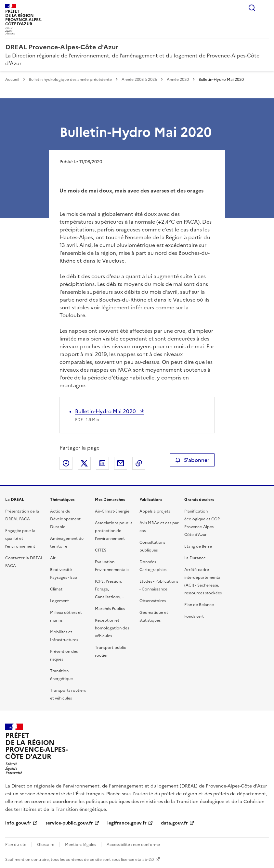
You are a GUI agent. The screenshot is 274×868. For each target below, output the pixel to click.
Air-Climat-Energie (112, 511)
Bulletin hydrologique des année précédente (70, 80)
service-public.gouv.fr (69, 823)
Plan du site (16, 845)
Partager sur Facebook (66, 463)
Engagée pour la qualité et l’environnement (20, 539)
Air (53, 558)
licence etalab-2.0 (137, 860)
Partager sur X (84, 463)
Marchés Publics (110, 609)
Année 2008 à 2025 (139, 80)
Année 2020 (178, 80)
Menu (265, 8)
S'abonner (192, 460)
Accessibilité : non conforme (133, 845)
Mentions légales (80, 845)
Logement (59, 601)
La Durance (195, 558)
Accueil (12, 80)
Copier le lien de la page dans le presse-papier (139, 463)
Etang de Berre (198, 546)
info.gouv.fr (18, 823)
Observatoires (153, 601)
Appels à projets (155, 511)
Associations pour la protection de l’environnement (114, 531)
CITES (101, 550)
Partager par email (121, 463)
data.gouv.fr (174, 823)
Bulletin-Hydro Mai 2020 (106, 411)
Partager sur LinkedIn (102, 463)
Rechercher (252, 8)
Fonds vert (194, 616)
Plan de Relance (199, 605)
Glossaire (46, 845)
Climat (56, 589)
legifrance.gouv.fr (127, 823)
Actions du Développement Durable (65, 519)
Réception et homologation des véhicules (112, 628)
